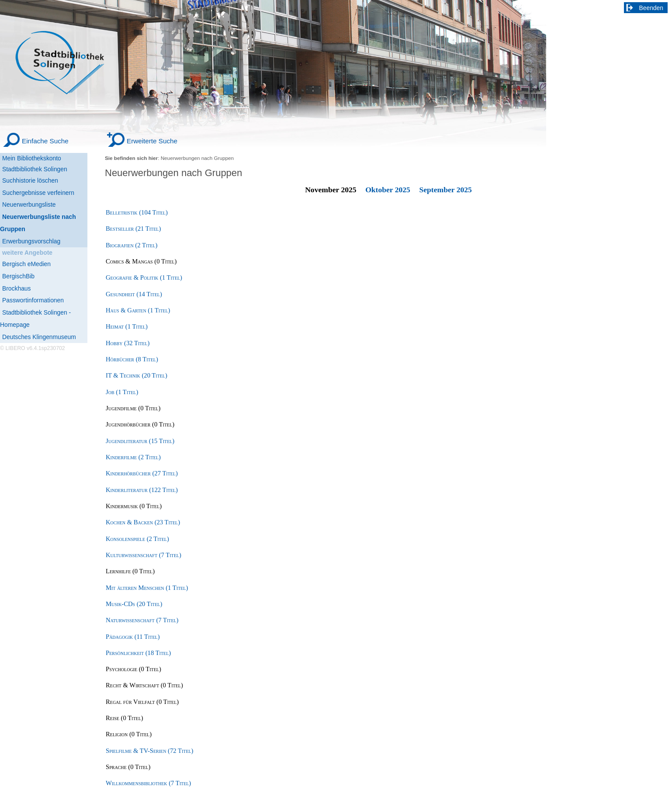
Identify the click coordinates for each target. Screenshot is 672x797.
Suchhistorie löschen (30, 180)
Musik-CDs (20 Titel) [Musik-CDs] (134, 604)
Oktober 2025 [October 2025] (388, 190)
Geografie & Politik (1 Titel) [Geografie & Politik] (144, 277)
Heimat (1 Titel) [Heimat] (127, 326)
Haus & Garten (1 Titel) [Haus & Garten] (138, 310)
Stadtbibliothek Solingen (35, 169)
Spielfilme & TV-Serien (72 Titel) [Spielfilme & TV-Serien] (149, 751)
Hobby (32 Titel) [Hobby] (128, 343)
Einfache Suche (45, 141)
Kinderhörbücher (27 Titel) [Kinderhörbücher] (142, 473)
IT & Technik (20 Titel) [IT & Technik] (137, 375)
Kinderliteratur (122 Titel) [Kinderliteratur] (142, 490)
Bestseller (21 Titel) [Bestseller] (133, 229)
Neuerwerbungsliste (29, 204)
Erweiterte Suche (152, 141)
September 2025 (445, 190)
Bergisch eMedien (26, 264)
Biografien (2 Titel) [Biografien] (132, 245)
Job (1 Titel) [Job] (122, 392)
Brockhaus (16, 288)
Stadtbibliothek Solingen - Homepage (35, 319)
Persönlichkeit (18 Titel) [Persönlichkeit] (138, 653)
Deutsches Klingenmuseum (39, 337)
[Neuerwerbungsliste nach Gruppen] (44, 223)
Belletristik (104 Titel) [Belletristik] (137, 212)
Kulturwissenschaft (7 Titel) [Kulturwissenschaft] (144, 555)
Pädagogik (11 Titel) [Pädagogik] (133, 637)
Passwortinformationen (33, 300)
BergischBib (18, 276)
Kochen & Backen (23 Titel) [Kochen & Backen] (143, 522)
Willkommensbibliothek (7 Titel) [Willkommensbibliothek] (148, 783)
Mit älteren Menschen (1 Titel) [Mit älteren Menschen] (147, 588)
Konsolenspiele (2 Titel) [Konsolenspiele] (137, 539)
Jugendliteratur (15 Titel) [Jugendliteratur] (140, 441)
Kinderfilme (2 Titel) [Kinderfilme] (133, 457)
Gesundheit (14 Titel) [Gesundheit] (134, 294)
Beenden (651, 8)
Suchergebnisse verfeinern (38, 193)
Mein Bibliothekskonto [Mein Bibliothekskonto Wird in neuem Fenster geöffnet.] (32, 158)
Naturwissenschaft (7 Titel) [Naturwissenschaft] (142, 620)
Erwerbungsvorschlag (31, 241)
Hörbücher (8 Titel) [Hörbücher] (132, 359)
